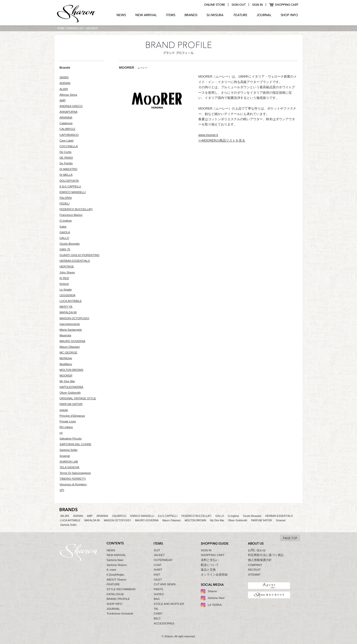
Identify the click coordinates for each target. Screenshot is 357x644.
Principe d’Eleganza (72, 416)
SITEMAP (254, 575)
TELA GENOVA (69, 467)
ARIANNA (66, 117)
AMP (63, 100)
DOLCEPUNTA (69, 181)
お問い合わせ (257, 550)
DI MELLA (66, 175)
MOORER (66, 376)
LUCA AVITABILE (71, 301)
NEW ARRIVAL (146, 15)
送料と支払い (210, 560)
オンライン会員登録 (214, 575)
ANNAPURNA (69, 112)
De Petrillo (66, 163)
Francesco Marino (71, 215)
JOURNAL (264, 15)
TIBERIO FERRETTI (73, 479)
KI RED (64, 278)
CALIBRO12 (67, 129)
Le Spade (66, 290)
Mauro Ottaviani (70, 347)
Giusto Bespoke (70, 244)
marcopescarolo (70, 324)
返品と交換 (208, 570)
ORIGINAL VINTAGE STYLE (78, 398)
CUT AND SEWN (165, 584)
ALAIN (64, 89)
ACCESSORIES (164, 623)
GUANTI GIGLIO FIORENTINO (79, 255)
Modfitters (66, 364)
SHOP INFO (289, 15)
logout (238, 5)
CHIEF (158, 614)
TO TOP (290, 538)
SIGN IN (206, 550)
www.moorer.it (208, 135)
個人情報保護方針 (260, 560)
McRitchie (66, 358)
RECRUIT (254, 570)
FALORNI (66, 198)
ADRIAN (65, 83)
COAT (158, 565)
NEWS (121, 15)
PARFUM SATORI (71, 404)
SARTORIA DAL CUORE (75, 444)
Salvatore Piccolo (71, 439)
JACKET (159, 555)
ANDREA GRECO (71, 106)
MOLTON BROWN (71, 370)
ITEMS (171, 15)
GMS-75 (65, 249)
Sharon (212, 591)
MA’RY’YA (66, 307)
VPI (62, 490)
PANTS (158, 589)
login (257, 5)
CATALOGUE (115, 594)
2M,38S (65, 516)
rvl (61, 433)
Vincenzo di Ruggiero (73, 484)
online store (214, 5)
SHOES (159, 594)
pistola (64, 410)
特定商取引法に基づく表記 (266, 555)
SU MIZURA (216, 15)
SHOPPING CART (284, 5)
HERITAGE (67, 266)
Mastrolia (65, 335)
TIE (156, 609)
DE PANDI (66, 158)
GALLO (64, 238)
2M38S (64, 77)
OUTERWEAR (163, 560)
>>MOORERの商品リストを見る (222, 141)
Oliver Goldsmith (70, 393)
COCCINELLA (69, 146)
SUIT (157, 550)
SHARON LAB (69, 462)
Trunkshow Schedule (120, 614)
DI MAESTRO (68, 169)
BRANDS (191, 15)
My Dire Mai (67, 381)
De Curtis (65, 152)
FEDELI (64, 204)
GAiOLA (65, 232)
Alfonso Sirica (68, 95)
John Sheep (67, 272)
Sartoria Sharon (117, 565)
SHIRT (158, 570)
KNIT (157, 575)
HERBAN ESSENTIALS (75, 261)
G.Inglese (66, 221)
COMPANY (255, 565)
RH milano (66, 427)
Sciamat (65, 456)
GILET (158, 580)
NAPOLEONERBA (71, 387)
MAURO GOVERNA (72, 341)
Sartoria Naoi (115, 560)
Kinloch (64, 284)
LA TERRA (215, 605)
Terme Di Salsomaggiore (75, 473)
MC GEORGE (68, 352)
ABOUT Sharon (117, 580)
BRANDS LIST (76, 28)
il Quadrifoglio (115, 575)
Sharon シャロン (76, 14)
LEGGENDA (67, 295)
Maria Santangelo (71, 330)
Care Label (67, 141)
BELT (157, 618)
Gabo (63, 227)
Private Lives (68, 421)
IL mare (111, 570)
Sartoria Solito (69, 450)
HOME (61, 28)
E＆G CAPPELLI (70, 186)
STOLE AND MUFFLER (169, 604)
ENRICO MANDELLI (73, 192)
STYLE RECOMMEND (121, 589)
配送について (210, 565)
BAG (157, 599)
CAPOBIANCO (69, 135)
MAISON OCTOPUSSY (74, 318)
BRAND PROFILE (118, 599)
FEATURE (240, 15)
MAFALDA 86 (68, 312)
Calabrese (66, 123)
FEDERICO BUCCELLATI (76, 209)
